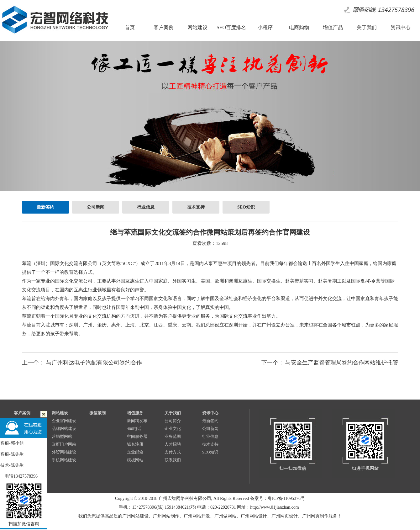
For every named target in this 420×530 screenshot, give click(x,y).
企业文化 (173, 429)
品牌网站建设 (64, 429)
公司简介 (173, 421)
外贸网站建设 (64, 452)
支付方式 (173, 452)
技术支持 (196, 207)
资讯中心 (210, 413)
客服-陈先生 (12, 454)
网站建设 (60, 413)
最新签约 (45, 207)
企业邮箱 (135, 452)
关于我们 (173, 413)
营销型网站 (62, 436)
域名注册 (135, 444)
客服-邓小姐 (12, 443)
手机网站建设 (64, 460)
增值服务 (135, 413)
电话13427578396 (19, 476)
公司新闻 (96, 207)
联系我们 (173, 460)
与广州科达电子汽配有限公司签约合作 (94, 363)
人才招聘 (173, 444)
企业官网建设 (64, 421)
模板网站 (135, 460)
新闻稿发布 (137, 421)
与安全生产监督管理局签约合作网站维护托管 (342, 363)
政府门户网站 (64, 444)
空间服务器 (137, 436)
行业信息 (146, 207)
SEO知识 (246, 207)
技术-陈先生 (12, 465)
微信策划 (97, 413)
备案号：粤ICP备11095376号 (278, 498)
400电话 (134, 429)
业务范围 (173, 436)
